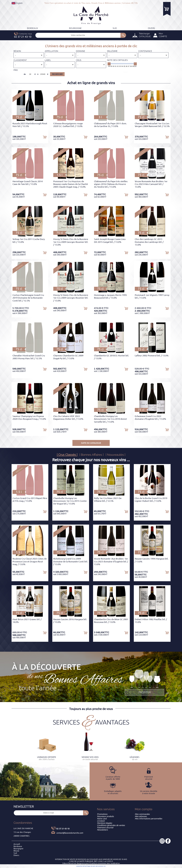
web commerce (99, 866)
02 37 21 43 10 (63, 829)
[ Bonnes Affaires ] (91, 455)
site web (93, 866)
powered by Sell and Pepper (83, 866)
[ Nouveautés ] (115, 455)
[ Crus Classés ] (67, 455)
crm (105, 866)
